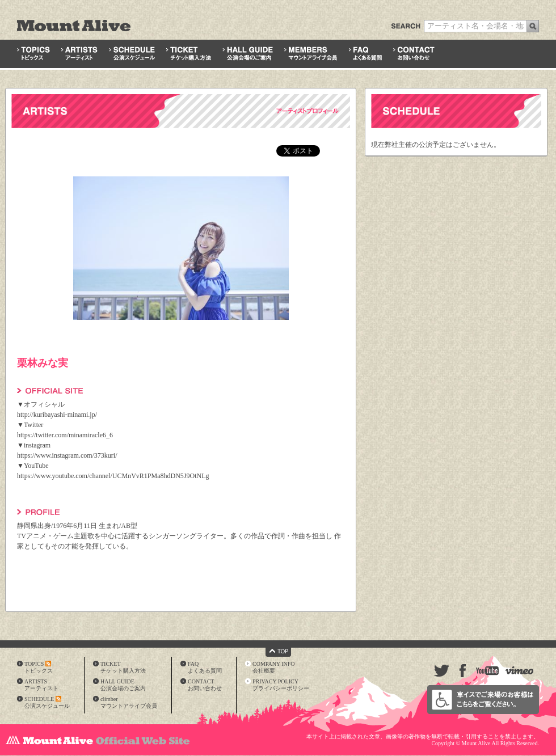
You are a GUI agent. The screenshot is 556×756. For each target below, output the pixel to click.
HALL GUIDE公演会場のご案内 (123, 685)
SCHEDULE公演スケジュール (47, 702)
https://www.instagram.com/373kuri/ (67, 455)
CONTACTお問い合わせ (205, 685)
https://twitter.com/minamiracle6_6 (65, 435)
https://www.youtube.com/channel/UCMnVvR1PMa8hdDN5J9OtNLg (113, 476)
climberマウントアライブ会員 (129, 702)
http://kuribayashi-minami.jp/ (57, 415)
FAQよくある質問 (205, 667)
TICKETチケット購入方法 (123, 667)
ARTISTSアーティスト (41, 685)
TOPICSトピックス (39, 667)
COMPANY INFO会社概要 (274, 667)
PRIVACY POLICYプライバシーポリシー (281, 685)
